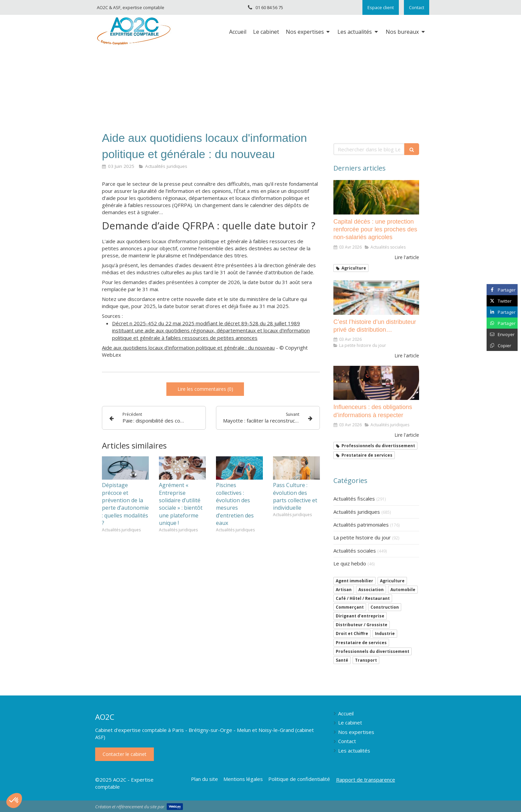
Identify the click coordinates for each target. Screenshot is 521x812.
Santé (342, 660)
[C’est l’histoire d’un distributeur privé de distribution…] (376, 298)
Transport (366, 660)
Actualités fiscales (354, 499)
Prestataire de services (361, 643)
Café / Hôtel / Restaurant (363, 598)
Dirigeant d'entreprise (360, 616)
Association (371, 590)
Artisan (344, 590)
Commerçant (350, 607)
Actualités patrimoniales (361, 525)
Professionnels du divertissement (373, 651)
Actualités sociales (355, 551)
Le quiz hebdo (350, 563)
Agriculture (392, 581)
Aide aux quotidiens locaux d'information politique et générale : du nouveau (188, 348)
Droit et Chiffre (352, 633)
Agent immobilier (354, 581)
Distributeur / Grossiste (362, 625)
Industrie (385, 633)
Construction (385, 607)
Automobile (403, 590)
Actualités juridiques (357, 512)
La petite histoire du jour (362, 537)
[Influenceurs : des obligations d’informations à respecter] (376, 383)
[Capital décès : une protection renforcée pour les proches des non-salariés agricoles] (376, 197)
